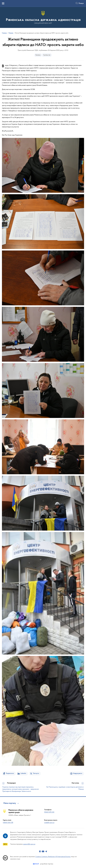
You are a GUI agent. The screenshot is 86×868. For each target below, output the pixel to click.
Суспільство (47, 55)
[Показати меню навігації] (3, 3)
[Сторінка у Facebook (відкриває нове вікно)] (40, 851)
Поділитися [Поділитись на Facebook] (10, 773)
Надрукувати (78, 773)
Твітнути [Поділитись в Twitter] (36, 773)
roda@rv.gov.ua (49, 823)
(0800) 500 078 (8, 823)
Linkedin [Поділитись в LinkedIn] (23, 773)
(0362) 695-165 (49, 812)
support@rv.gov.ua (29, 844)
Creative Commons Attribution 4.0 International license (53, 857)
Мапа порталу (10, 803)
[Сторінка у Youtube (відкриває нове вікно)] (43, 851)
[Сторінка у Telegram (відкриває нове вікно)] (46, 851)
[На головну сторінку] (43, 17)
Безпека (38, 55)
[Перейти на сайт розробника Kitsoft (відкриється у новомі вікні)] (36, 864)
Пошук (81, 3)
